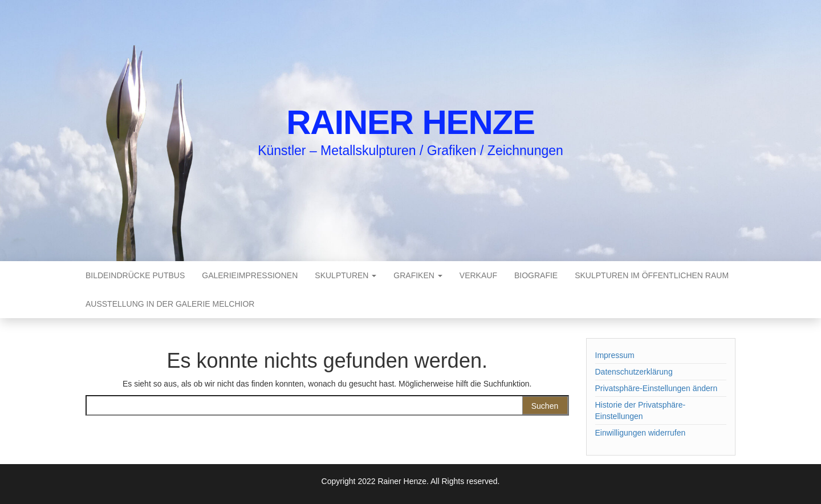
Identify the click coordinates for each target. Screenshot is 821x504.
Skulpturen (346, 275)
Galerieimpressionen (250, 275)
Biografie (536, 275)
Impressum (615, 355)
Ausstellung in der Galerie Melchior (170, 304)
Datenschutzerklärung (634, 372)
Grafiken (418, 275)
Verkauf (478, 275)
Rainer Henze (410, 122)
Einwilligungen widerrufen (641, 433)
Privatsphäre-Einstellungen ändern (657, 388)
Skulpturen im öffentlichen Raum (652, 275)
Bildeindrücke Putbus (135, 275)
